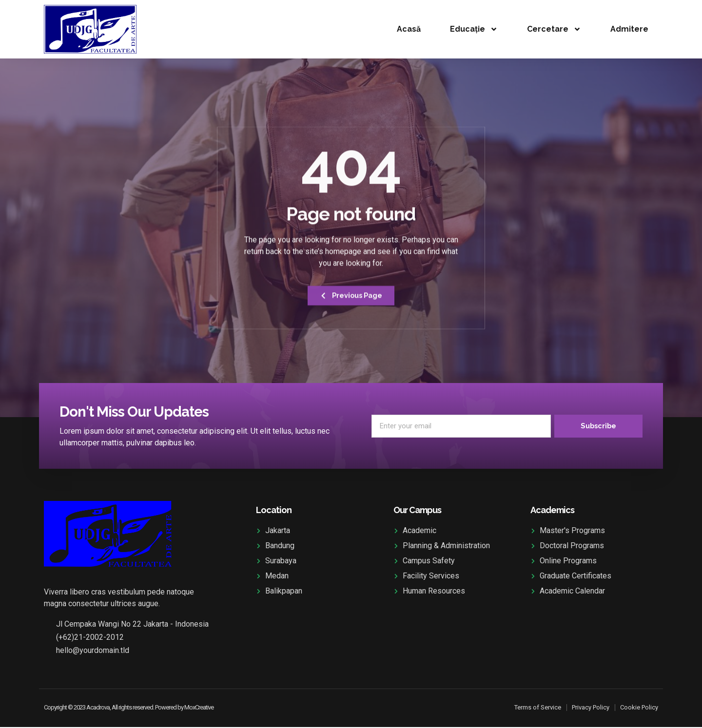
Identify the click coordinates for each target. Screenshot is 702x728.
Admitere (629, 29)
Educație (474, 29)
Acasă (409, 29)
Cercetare (554, 29)
